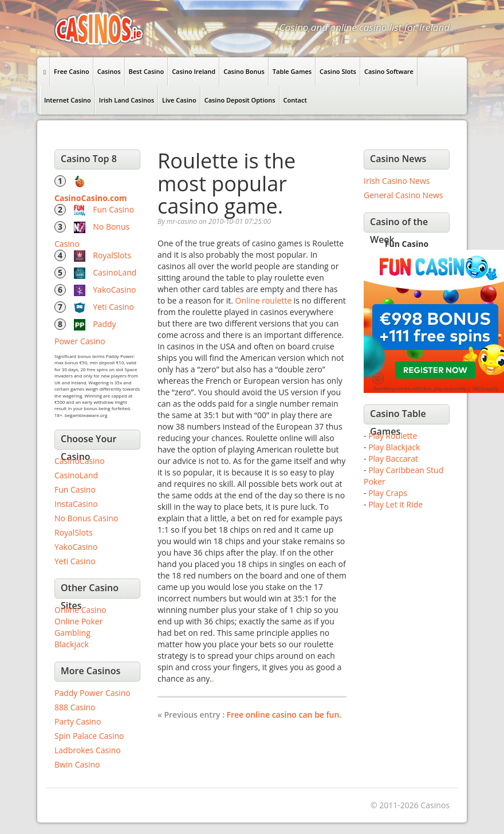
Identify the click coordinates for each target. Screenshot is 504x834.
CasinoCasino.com (91, 198)
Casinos (109, 71)
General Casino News (403, 195)
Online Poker (78, 621)
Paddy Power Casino (92, 693)
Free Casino (72, 71)
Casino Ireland (194, 71)
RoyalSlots (112, 255)
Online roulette (264, 300)
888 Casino (75, 707)
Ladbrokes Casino (88, 750)
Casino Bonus (244, 71)
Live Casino (179, 100)
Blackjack (72, 644)
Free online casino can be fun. (284, 715)
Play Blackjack (394, 447)
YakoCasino (114, 290)
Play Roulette (393, 436)
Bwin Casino (77, 764)
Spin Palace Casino (89, 736)
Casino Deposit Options (240, 100)
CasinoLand (115, 272)
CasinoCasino (80, 461)
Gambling (72, 633)
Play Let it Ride (395, 504)
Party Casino (78, 721)
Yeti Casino (113, 307)
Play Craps (388, 493)
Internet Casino (68, 100)
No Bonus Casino (86, 518)
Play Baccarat (393, 459)
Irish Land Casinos (127, 100)
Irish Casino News (397, 181)
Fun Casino (113, 209)
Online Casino (80, 610)
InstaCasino (76, 504)
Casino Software (389, 71)
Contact (295, 100)
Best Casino (147, 71)
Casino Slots (338, 71)
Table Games (292, 71)
